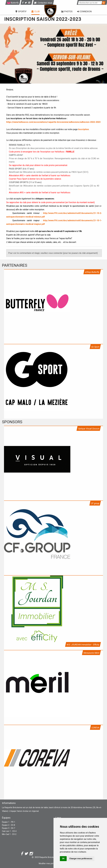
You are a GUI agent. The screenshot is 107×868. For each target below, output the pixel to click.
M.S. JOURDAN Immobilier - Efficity (83, 645)
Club (35, 12)
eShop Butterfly (92, 272)
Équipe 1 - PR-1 (9, 822)
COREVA (95, 728)
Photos (67, 12)
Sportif (21, 12)
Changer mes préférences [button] (81, 859)
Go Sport (95, 347)
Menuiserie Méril (91, 653)
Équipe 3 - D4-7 (8, 828)
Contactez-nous (43, 3)
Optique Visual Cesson (89, 429)
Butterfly (13, 3)
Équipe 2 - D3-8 (8, 825)
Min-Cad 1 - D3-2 (9, 834)
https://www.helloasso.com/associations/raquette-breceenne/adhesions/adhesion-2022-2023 (53, 122)
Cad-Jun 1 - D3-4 (9, 831)
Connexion (84, 12)
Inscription (84, 129)
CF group (95, 503)
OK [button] (63, 859)
